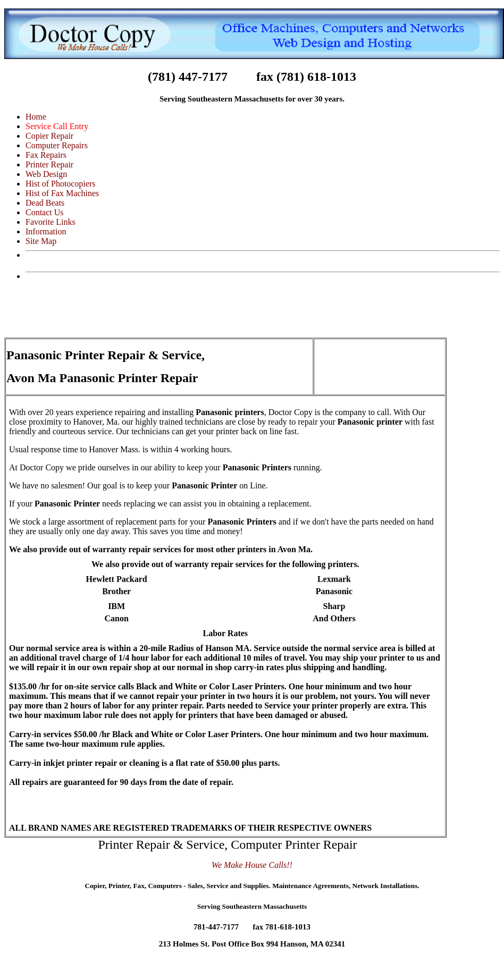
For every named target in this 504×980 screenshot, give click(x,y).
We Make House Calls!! (252, 865)
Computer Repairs (57, 145)
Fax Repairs (46, 155)
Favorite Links (51, 222)
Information (46, 231)
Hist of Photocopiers (61, 184)
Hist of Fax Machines (62, 193)
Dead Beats (45, 203)
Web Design (46, 174)
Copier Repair (49, 136)
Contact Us (45, 212)
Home (36, 117)
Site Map (41, 241)
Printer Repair (49, 164)
